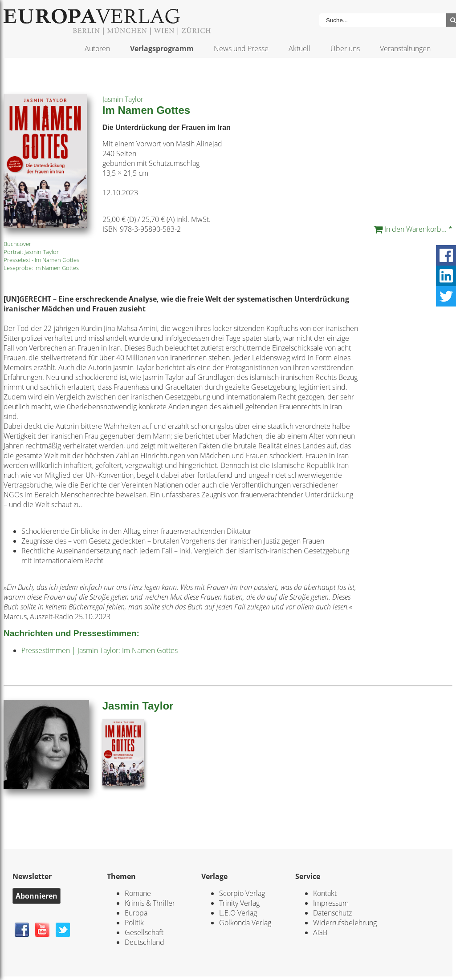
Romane (138, 893)
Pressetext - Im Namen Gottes (41, 260)
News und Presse (241, 48)
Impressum (331, 903)
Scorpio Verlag (242, 893)
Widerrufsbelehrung (345, 923)
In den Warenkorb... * (413, 229)
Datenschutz (332, 913)
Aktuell (299, 48)
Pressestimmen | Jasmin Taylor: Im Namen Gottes (100, 650)
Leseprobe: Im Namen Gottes (41, 268)
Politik (134, 923)
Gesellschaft (144, 932)
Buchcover (17, 244)
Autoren (97, 48)
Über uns (345, 48)
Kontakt (325, 893)
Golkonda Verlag (245, 923)
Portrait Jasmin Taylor (31, 252)
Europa (136, 913)
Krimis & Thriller (150, 903)
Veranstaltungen (405, 48)
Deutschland (145, 942)
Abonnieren (37, 896)
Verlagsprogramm (162, 48)
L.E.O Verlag (238, 913)
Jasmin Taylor (123, 99)
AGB (320, 932)
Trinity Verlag (239, 903)
